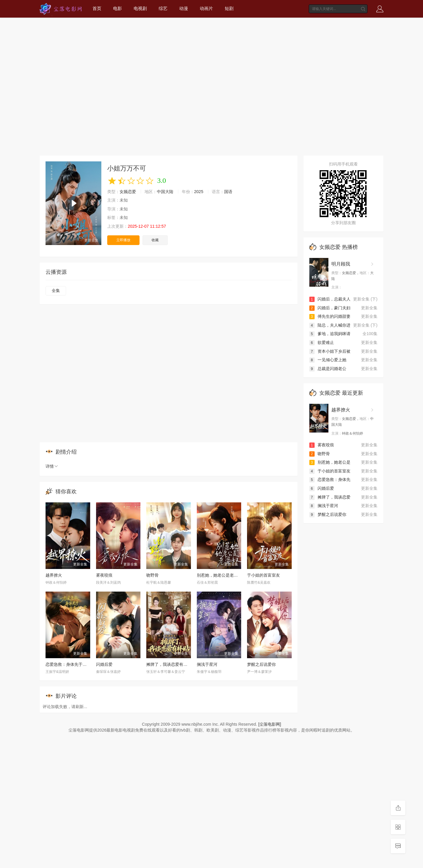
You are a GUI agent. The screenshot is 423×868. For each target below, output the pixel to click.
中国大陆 (165, 192)
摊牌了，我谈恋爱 (330, 497)
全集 (56, 291)
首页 (97, 8)
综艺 (163, 8)
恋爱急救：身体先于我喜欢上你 (74, 664)
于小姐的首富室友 (263, 575)
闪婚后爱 (104, 664)
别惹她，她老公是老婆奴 (219, 575)
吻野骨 (152, 575)
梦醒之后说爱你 (261, 664)
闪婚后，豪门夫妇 (330, 308)
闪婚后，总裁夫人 (330, 299)
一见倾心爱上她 (328, 360)
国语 (228, 192)
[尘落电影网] (270, 724)
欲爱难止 (322, 342)
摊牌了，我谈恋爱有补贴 (169, 664)
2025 (199, 192)
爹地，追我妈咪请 (330, 334)
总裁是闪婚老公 (328, 369)
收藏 (155, 240)
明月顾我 (341, 264)
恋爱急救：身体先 (330, 479)
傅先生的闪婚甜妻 (330, 316)
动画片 (206, 8)
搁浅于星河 (207, 664)
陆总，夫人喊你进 (330, 325)
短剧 (229, 8)
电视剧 (140, 8)
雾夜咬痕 (104, 575)
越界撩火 (54, 575)
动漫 (184, 8)
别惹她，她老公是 (330, 462)
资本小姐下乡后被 (330, 351)
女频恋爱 (128, 192)
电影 (117, 8)
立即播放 (123, 240)
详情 (52, 466)
